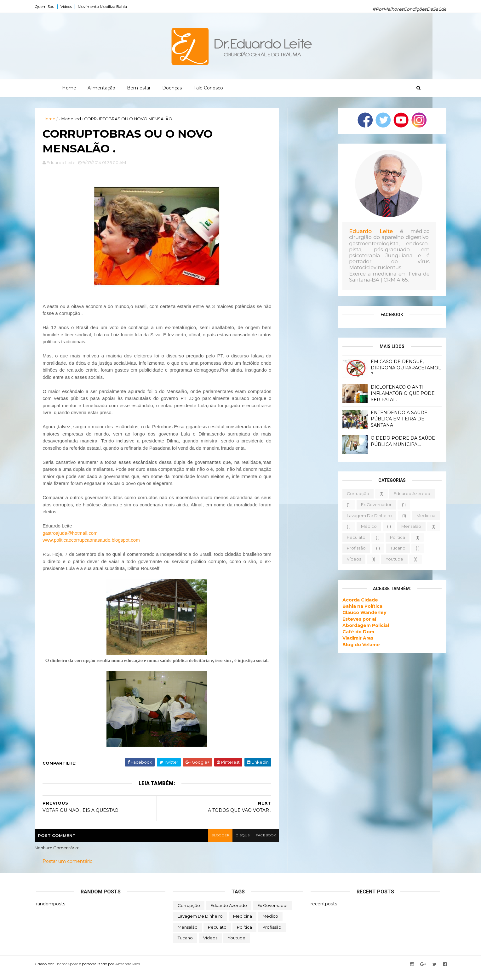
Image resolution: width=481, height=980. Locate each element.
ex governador (375, 504)
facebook (261, 843)
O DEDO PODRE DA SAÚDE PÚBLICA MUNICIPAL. (401, 441)
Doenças (172, 88)
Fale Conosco (208, 88)
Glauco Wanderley (363, 612)
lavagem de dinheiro (368, 515)
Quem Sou (46, 6)
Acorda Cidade (359, 600)
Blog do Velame (360, 644)
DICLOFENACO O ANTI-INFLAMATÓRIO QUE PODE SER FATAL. (401, 393)
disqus (237, 843)
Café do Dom (357, 632)
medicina (424, 515)
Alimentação (101, 88)
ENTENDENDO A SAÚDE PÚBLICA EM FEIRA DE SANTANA (398, 419)
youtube (393, 559)
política (396, 537)
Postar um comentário (69, 869)
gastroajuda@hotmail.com (72, 534)
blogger (215, 843)
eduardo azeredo (410, 493)
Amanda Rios (129, 972)
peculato (355, 537)
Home (69, 88)
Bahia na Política (361, 606)
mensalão (410, 526)
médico (367, 526)
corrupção (356, 493)
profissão (355, 548)
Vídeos (68, 6)
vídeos (352, 559)
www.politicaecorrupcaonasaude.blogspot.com (93, 541)
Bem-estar (139, 88)
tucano (396, 548)
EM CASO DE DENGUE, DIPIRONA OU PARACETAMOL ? (404, 368)
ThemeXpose (68, 972)
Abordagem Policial (364, 625)
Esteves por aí (358, 619)
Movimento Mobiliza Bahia (104, 6)
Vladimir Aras (356, 638)
